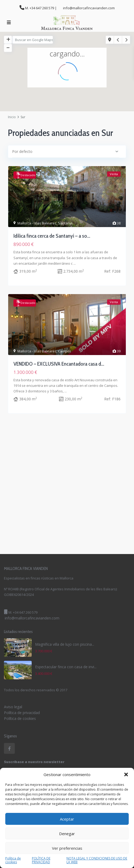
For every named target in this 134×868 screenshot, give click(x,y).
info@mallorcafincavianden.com (32, 618)
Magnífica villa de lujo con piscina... (65, 644)
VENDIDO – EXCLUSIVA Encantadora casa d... (59, 364)
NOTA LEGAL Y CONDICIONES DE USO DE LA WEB (97, 860)
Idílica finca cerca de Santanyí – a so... (52, 236)
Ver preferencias (67, 848)
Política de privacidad (22, 713)
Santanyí (65, 223)
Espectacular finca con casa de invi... (66, 667)
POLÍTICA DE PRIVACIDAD (41, 860)
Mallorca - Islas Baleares (37, 223)
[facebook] (9, 748)
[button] (126, 774)
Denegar (67, 834)
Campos (65, 351)
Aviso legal (13, 707)
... (75, 263)
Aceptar (67, 819)
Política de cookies (13, 860)
